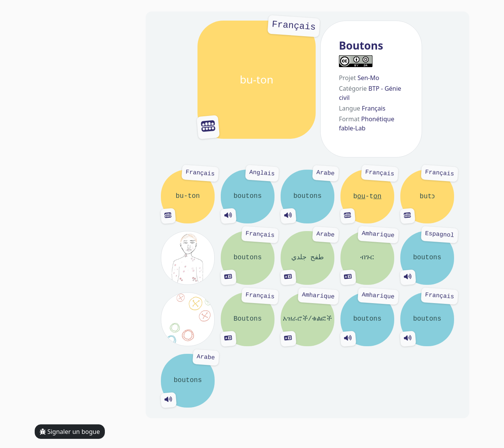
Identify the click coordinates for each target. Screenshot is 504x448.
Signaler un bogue (70, 432)
